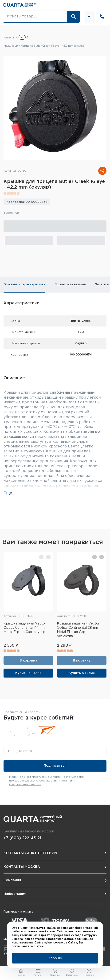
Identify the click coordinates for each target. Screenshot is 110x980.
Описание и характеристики (24, 284)
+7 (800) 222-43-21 (22, 838)
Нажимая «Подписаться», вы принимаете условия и (46, 781)
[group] (55, 108)
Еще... (9, 493)
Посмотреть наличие (70, 284)
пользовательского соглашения (33, 781)
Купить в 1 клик (28, 673)
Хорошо (55, 958)
